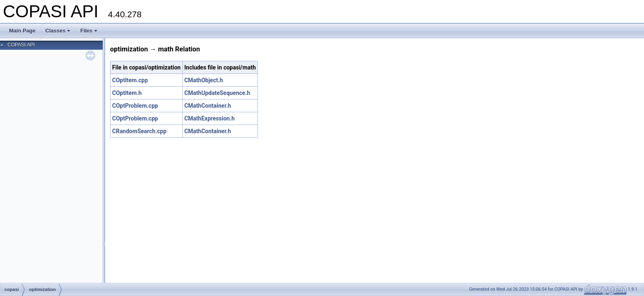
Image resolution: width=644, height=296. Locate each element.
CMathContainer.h (208, 106)
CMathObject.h (204, 80)
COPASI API (21, 45)
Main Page (22, 31)
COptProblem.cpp (135, 106)
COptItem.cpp (130, 80)
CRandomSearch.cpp (139, 131)
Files (89, 31)
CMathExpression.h (210, 118)
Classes (58, 31)
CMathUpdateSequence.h (217, 93)
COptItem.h (127, 93)
